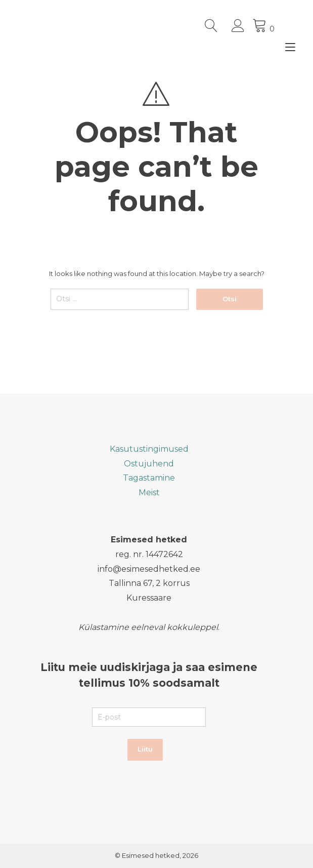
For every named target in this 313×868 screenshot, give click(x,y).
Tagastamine (149, 478)
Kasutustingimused (149, 449)
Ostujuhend (149, 464)
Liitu (145, 749)
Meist (149, 492)
